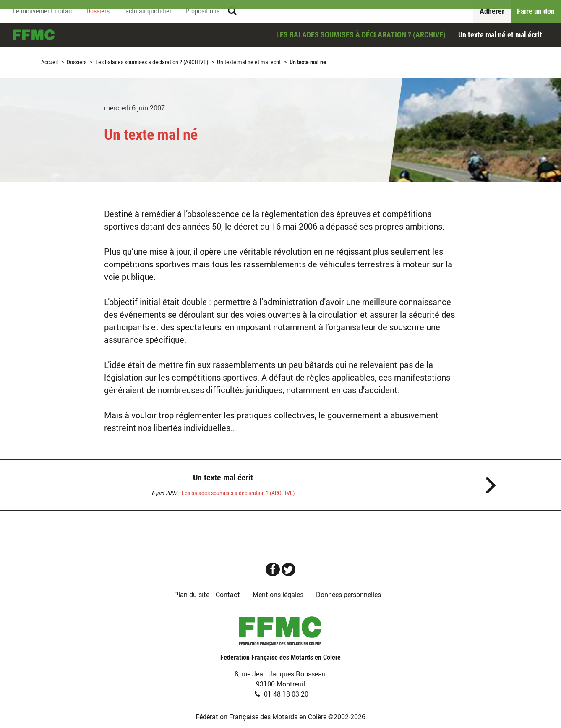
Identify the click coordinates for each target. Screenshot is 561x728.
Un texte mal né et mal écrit (500, 35)
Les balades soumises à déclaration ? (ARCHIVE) (361, 35)
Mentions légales (278, 595)
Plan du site (192, 595)
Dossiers (77, 62)
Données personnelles (348, 595)
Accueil (34, 35)
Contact (228, 595)
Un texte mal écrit (223, 478)
